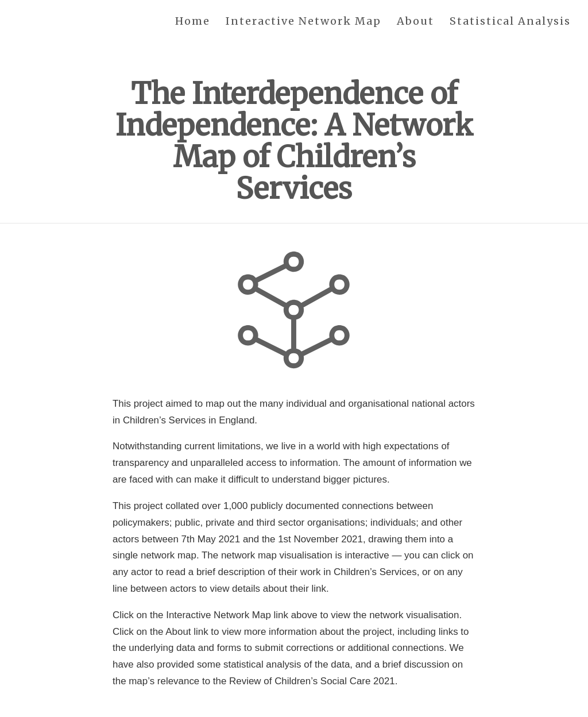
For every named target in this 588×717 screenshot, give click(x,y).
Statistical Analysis (510, 22)
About (415, 22)
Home (193, 22)
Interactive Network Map (303, 22)
